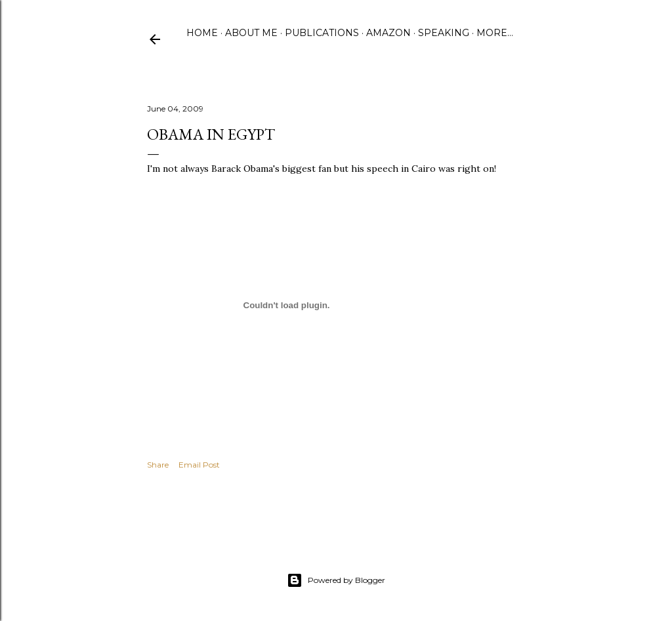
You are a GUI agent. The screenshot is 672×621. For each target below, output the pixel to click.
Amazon (388, 33)
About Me (251, 33)
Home (202, 33)
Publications (322, 33)
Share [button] (158, 465)
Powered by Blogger (336, 580)
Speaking (444, 33)
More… (495, 33)
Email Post (199, 465)
